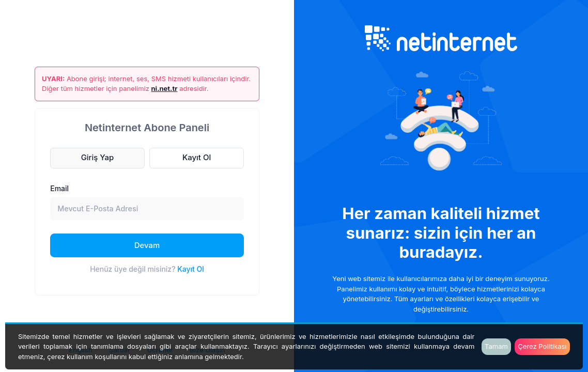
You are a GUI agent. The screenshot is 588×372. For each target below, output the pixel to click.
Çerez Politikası (542, 346)
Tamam (496, 346)
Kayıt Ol (191, 269)
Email (59, 188)
